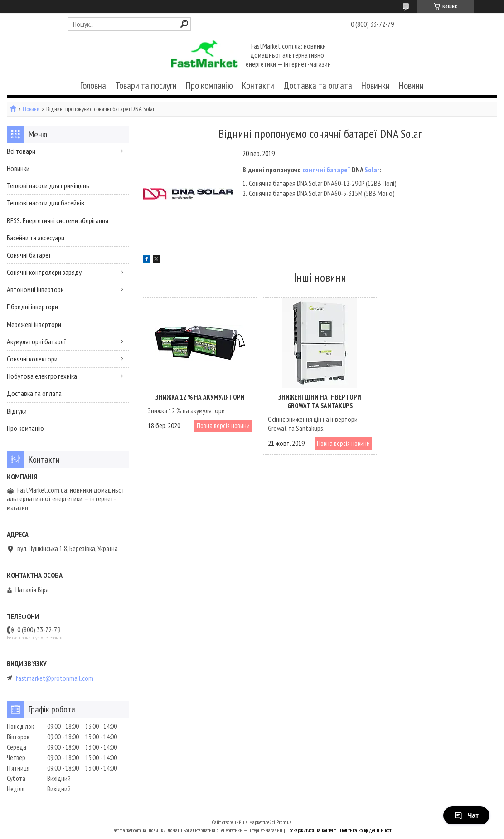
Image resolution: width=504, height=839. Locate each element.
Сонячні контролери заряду (44, 272)
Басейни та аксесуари (36, 238)
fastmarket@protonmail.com (54, 678)
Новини (411, 85)
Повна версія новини (223, 426)
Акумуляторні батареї (36, 341)
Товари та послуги (146, 85)
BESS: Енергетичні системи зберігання (58, 220)
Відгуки (17, 411)
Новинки (376, 85)
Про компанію (209, 85)
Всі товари (21, 151)
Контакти (258, 85)
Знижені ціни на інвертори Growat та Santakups (320, 401)
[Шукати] (184, 24)
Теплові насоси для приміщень (48, 185)
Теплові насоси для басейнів (46, 203)
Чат (466, 815)
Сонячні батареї (29, 255)
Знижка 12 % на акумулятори (200, 397)
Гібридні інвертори (32, 307)
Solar (372, 170)
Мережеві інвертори (34, 324)
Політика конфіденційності (366, 830)
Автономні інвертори (35, 289)
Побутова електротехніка (42, 376)
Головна (93, 85)
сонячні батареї (326, 170)
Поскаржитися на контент (311, 830)
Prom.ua (284, 822)
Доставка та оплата (318, 85)
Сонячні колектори (32, 359)
